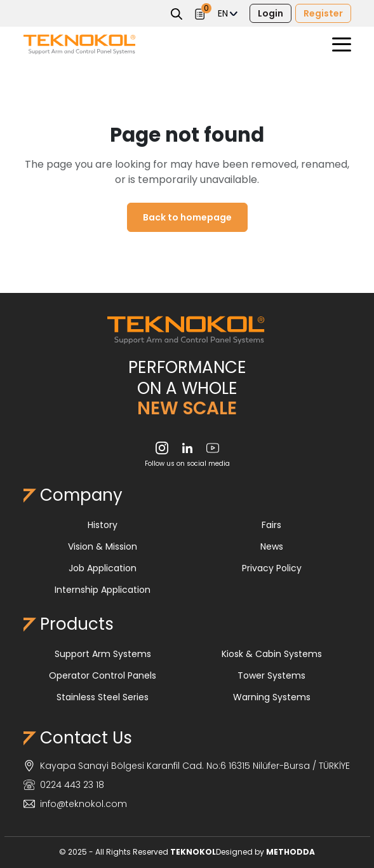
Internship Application (103, 590)
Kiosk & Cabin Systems (272, 654)
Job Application (103, 568)
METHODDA (291, 852)
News (272, 546)
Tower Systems (271, 675)
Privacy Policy (272, 568)
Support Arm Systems (103, 654)
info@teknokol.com (75, 804)
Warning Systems (272, 697)
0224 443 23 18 (64, 785)
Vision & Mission (103, 546)
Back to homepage (187, 217)
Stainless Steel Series (103, 697)
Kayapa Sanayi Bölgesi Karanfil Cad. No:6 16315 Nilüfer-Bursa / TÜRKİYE (187, 766)
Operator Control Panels (103, 675)
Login (270, 13)
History (103, 525)
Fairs (271, 525)
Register (323, 13)
